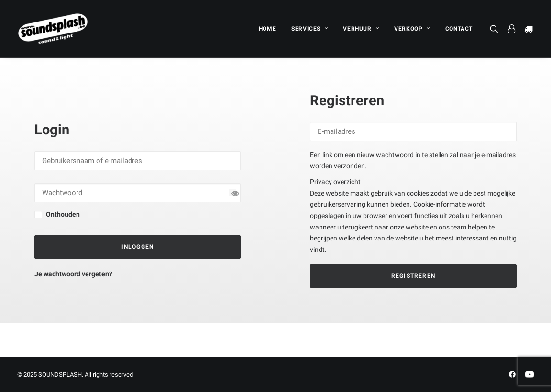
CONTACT (459, 29)
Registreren (413, 276)
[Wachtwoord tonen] (232, 193)
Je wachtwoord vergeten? (73, 274)
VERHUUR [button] (361, 29)
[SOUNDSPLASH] (53, 29)
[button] (496, 29)
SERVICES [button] (309, 29)
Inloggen (138, 247)
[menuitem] (267, 29)
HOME (267, 29)
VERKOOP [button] (412, 29)
